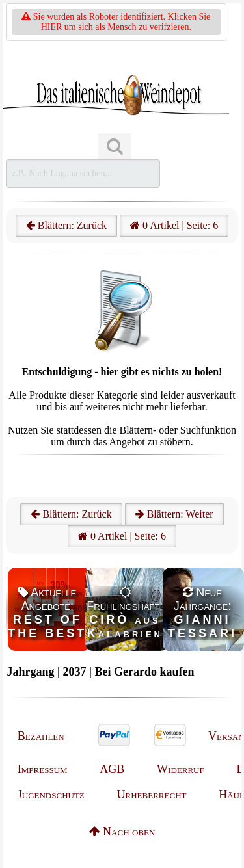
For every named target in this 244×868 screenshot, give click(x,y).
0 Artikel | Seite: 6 (174, 225)
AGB (112, 769)
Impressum (43, 769)
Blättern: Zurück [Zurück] (71, 514)
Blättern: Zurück (66, 225)
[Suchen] (115, 147)
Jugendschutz (51, 795)
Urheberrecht (152, 795)
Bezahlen (41, 736)
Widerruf (181, 769)
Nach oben (122, 832)
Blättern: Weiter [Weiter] (174, 514)
